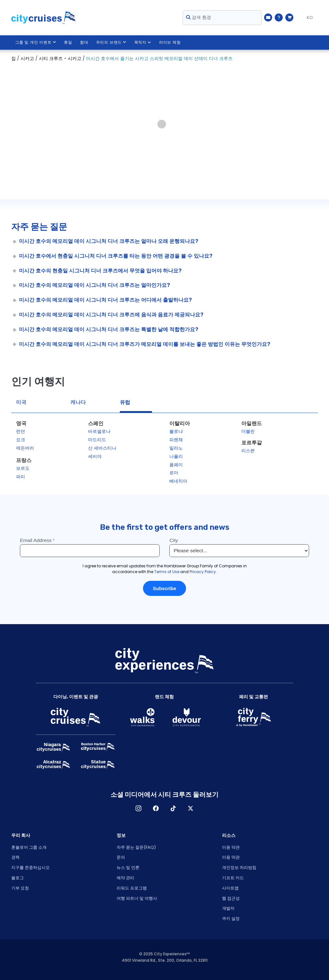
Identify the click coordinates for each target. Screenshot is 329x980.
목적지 (143, 42)
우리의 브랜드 (111, 42)
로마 (174, 473)
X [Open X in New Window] (191, 808)
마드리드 (97, 440)
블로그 (18, 878)
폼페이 (176, 465)
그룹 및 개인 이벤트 (36, 42)
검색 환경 (199, 17)
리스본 (248, 451)
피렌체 (176, 440)
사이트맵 (230, 888)
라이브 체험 (170, 42)
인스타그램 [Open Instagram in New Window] (138, 808)
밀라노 (176, 448)
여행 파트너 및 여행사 (137, 898)
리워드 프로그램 (132, 888)
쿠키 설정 (231, 919)
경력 (15, 857)
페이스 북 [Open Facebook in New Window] (156, 808)
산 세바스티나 (102, 448)
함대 (84, 42)
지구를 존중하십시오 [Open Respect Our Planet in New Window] (31, 868)
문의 (121, 857)
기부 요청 (20, 888)
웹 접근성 (231, 898)
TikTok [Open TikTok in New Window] (173, 808)
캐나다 (78, 402)
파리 (21, 477)
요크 (21, 440)
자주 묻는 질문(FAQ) (136, 847)
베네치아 (178, 481)
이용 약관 (231, 847)
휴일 (68, 42)
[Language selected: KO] (307, 18)
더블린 (248, 431)
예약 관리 (125, 878)
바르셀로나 (99, 431)
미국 (21, 402)
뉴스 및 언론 (128, 868)
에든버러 (25, 448)
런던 (21, 431)
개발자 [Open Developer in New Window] (228, 908)
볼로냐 (176, 431)
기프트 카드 (233, 878)
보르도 (23, 468)
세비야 (95, 456)
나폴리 (176, 456)
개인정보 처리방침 (239, 868)
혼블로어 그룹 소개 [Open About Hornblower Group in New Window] (29, 847)
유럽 (125, 402)
